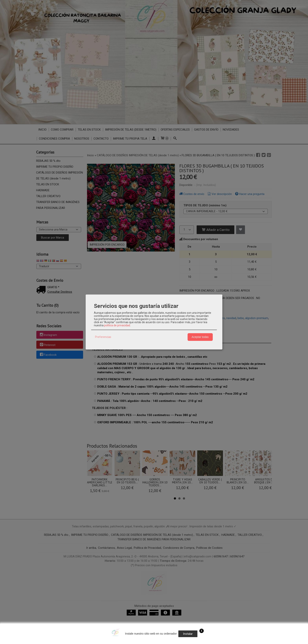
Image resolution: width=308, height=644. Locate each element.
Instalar (188, 634)
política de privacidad (117, 325)
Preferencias (103, 337)
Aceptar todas (200, 337)
